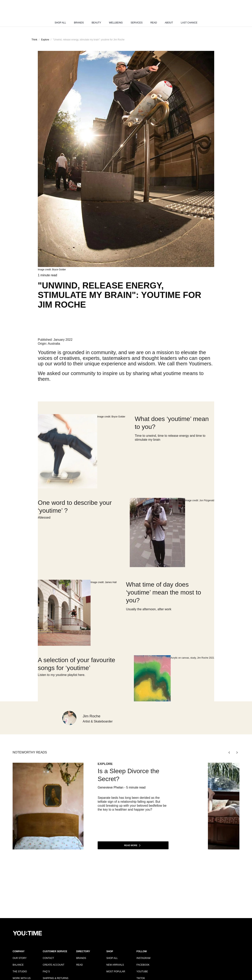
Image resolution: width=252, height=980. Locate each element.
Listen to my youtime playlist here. (62, 675)
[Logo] (126, 13)
